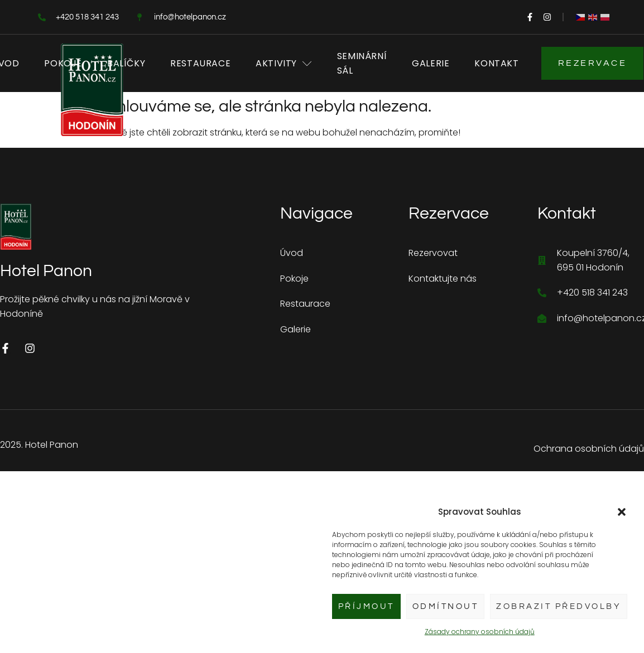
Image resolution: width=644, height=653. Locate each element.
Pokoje (63, 63)
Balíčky (126, 63)
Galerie (431, 63)
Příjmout (366, 606)
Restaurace (200, 63)
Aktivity (283, 63)
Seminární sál (362, 63)
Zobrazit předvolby (559, 606)
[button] (622, 512)
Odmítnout (446, 606)
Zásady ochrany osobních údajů (480, 632)
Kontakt (496, 63)
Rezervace (593, 63)
